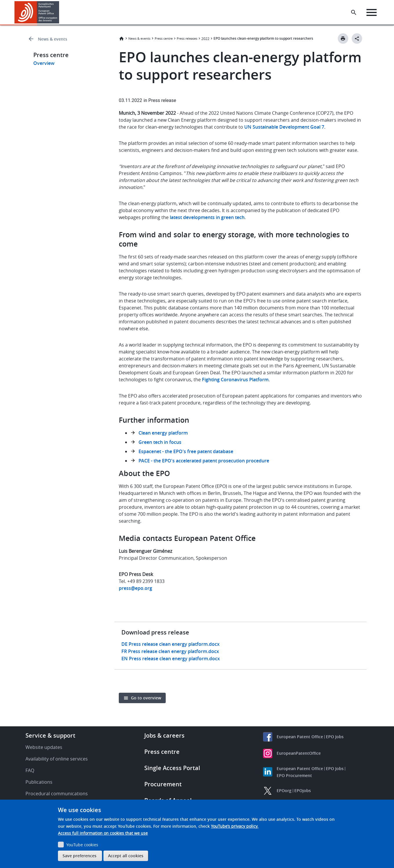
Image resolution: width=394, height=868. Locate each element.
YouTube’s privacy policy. (235, 826)
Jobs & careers (164, 735)
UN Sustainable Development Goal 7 (284, 127)
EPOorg (284, 790)
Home (121, 39)
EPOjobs (303, 790)
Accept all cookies (126, 856)
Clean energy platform (163, 433)
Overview (44, 63)
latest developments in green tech (207, 217)
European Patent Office (300, 737)
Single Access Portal (172, 768)
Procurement (163, 784)
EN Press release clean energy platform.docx (171, 659)
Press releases (187, 38)
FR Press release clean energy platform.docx (170, 651)
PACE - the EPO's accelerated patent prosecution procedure (204, 461)
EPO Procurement (294, 775)
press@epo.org (135, 588)
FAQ (30, 770)
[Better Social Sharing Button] (357, 39)
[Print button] (343, 39)
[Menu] (373, 12)
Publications (39, 782)
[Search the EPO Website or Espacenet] (355, 12)
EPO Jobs (335, 737)
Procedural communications (57, 794)
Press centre (164, 38)
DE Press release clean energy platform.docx (170, 644)
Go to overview (146, 698)
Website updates (44, 747)
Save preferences (80, 856)
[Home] (37, 12)
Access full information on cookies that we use (103, 833)
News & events (53, 39)
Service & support (50, 735)
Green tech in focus (160, 442)
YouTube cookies (82, 845)
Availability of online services (57, 759)
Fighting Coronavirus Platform (235, 380)
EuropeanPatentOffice (299, 753)
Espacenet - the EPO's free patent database (186, 451)
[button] (60, 12)
